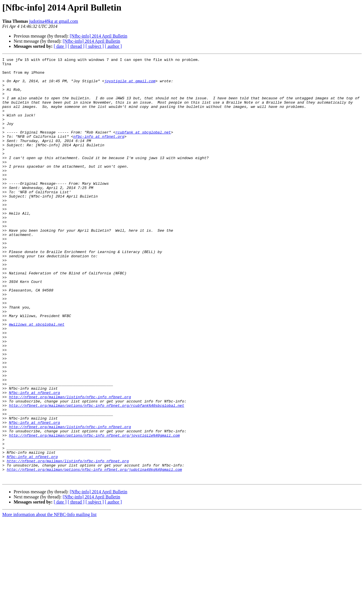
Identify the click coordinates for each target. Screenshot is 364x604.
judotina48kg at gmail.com (54, 21)
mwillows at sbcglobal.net (37, 378)
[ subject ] (95, 46)
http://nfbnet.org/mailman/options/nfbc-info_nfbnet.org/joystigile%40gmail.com (94, 511)
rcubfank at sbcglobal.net (143, 147)
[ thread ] (76, 46)
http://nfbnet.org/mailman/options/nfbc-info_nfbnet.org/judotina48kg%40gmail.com (94, 552)
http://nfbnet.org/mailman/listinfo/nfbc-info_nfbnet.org (70, 465)
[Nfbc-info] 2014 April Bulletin (98, 36)
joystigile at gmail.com (130, 86)
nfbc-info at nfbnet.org (99, 153)
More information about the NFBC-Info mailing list (49, 599)
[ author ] (113, 46)
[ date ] (60, 46)
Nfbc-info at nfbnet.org (34, 460)
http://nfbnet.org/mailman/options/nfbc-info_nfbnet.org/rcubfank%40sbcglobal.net (96, 475)
